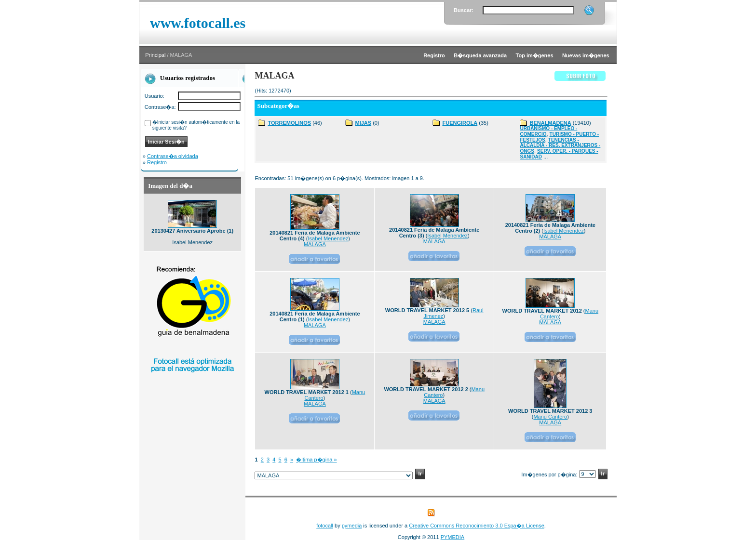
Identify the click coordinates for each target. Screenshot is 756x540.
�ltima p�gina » (316, 460)
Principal (155, 55)
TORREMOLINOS (289, 123)
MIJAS (363, 123)
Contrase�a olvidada (173, 156)
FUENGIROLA (460, 123)
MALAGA (315, 244)
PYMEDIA (453, 537)
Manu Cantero (550, 417)
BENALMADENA (550, 123)
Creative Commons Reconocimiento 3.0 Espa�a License (477, 526)
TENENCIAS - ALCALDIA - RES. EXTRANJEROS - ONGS (560, 145)
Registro (157, 162)
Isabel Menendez (328, 238)
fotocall (325, 526)
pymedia (352, 526)
